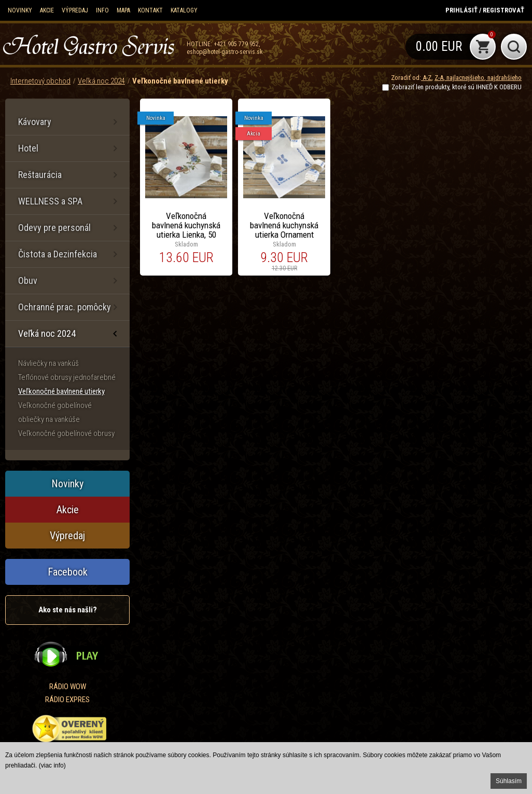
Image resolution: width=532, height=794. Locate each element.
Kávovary (35, 122)
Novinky (20, 10)
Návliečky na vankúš (48, 363)
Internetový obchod (40, 81)
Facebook (68, 572)
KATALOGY (184, 10)
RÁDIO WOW (68, 687)
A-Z (426, 78)
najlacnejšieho (465, 78)
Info (102, 10)
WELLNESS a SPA (50, 201)
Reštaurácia (40, 175)
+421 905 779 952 (236, 44)
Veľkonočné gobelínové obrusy (66, 433)
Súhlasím (509, 781)
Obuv (28, 280)
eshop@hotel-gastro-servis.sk (225, 52)
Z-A (439, 78)
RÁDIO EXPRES (67, 700)
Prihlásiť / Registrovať (485, 10)
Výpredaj (75, 10)
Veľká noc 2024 (101, 81)
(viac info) (52, 765)
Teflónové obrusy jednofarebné (67, 377)
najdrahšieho (504, 78)
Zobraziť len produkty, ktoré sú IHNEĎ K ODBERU (457, 87)
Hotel (28, 148)
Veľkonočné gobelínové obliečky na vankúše (55, 412)
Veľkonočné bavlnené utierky (180, 81)
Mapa (123, 10)
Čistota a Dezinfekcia (58, 254)
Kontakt (150, 10)
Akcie (47, 10)
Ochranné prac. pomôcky (65, 307)
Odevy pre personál (54, 228)
